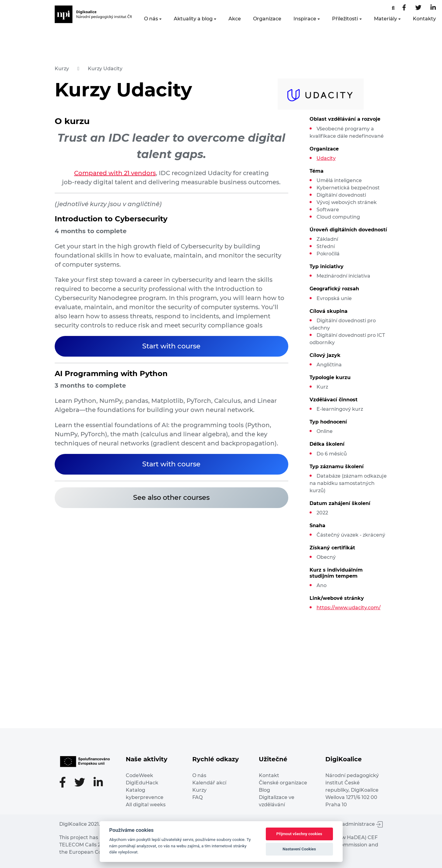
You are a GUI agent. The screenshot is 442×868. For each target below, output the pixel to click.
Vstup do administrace (351, 824)
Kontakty (424, 19)
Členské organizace (283, 783)
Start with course (171, 346)
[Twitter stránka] (418, 8)
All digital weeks (146, 805)
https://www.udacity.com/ (349, 608)
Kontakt (269, 775)
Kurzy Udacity (105, 69)
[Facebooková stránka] (393, 8)
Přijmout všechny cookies (299, 834)
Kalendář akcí (209, 783)
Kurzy (62, 69)
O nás (151, 19)
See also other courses (171, 497)
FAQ (197, 797)
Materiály (385, 19)
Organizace (267, 19)
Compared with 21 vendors (115, 173)
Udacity (326, 158)
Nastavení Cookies (299, 849)
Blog (264, 790)
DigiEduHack (142, 783)
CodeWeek (139, 775)
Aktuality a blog (193, 19)
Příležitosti (345, 19)
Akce (235, 19)
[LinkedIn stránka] (433, 8)
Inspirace (305, 19)
